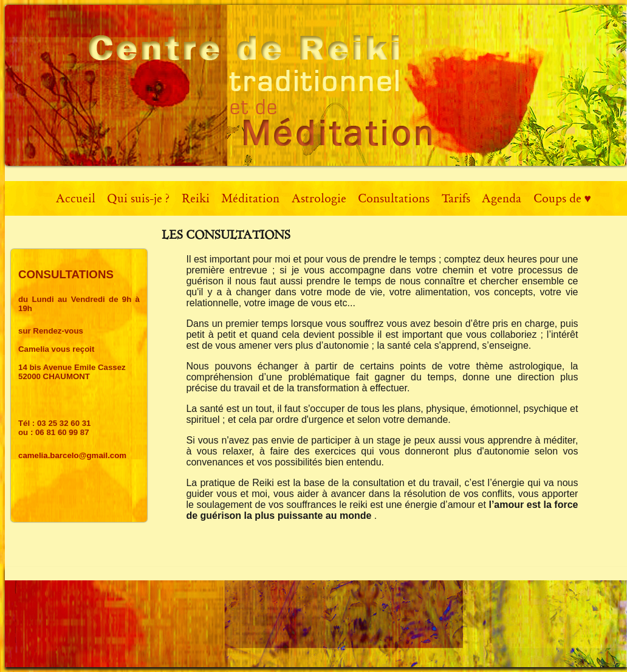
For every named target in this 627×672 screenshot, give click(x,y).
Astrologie (319, 198)
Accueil (76, 198)
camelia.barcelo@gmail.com (72, 455)
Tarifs (456, 198)
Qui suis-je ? (138, 198)
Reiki (196, 198)
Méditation (250, 198)
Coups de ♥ (562, 198)
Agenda (502, 198)
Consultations (394, 198)
